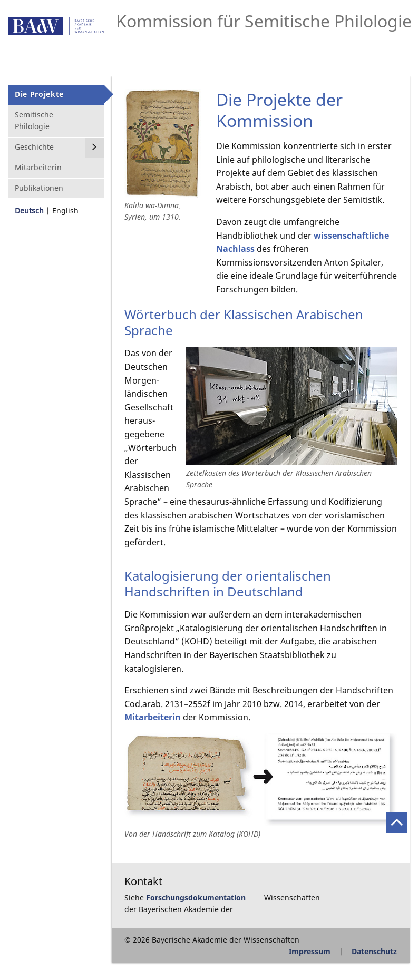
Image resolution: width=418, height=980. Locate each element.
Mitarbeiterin (153, 717)
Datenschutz (374, 951)
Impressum (310, 951)
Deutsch (29, 210)
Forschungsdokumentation (196, 898)
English (65, 210)
